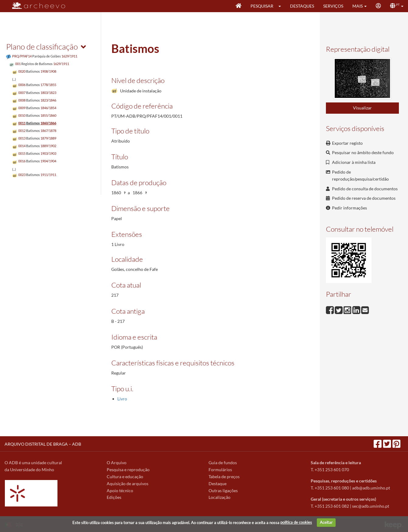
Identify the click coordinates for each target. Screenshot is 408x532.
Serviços (333, 6)
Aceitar (326, 522)
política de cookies (296, 522)
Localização (220, 497)
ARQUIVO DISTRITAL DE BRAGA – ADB (43, 444)
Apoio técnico (120, 491)
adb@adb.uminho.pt (371, 488)
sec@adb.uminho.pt (371, 506)
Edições (114, 497)
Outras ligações (223, 491)
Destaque (218, 484)
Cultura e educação (125, 477)
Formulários (220, 470)
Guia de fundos (223, 463)
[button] (282, 6)
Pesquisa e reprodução (128, 470)
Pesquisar (262, 6)
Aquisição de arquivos (128, 484)
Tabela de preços (224, 477)
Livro (122, 399)
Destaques (302, 6)
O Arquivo (117, 463)
